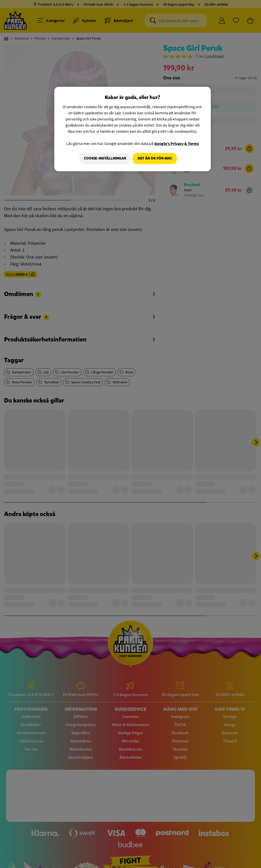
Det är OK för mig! (155, 158)
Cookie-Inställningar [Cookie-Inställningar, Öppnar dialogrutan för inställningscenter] (103, 158)
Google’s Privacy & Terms (177, 143)
